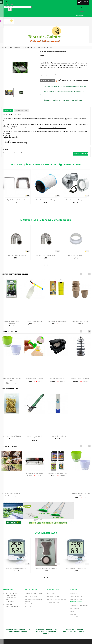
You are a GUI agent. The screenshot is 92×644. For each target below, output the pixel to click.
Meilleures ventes (76, 599)
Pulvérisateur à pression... (35, 321)
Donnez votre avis (81, 154)
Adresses (73, 614)
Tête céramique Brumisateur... (46, 568)
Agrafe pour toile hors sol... (16, 200)
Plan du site (29, 604)
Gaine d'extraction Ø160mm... (16, 255)
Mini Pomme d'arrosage (35, 379)
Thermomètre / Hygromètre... (16, 568)
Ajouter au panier (47, 80)
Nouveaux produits (54, 596)
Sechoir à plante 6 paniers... (81, 379)
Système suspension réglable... (12, 322)
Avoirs (72, 611)
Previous (87, 274)
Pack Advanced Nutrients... (58, 473)
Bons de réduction (76, 617)
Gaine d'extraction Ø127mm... (46, 255)
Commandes (74, 608)
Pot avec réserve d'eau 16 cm (12, 380)
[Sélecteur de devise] (81, 15)
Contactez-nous (31, 607)
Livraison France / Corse (33, 593)
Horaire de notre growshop (57, 599)
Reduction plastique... (76, 255)
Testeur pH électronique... (58, 436)
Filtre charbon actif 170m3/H (46, 200)
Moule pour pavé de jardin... (12, 493)
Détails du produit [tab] (21, 110)
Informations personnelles (79, 605)
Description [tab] (8, 110)
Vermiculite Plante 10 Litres (12, 436)
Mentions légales (31, 596)
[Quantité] (52, 75)
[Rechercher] (18, 7)
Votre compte (76, 602)
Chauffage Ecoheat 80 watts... (35, 437)
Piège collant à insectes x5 (58, 321)
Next (89, 274)
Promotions (51, 593)
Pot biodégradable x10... (81, 321)
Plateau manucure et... (58, 379)
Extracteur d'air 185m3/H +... (76, 200)
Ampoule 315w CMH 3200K (35, 473)
